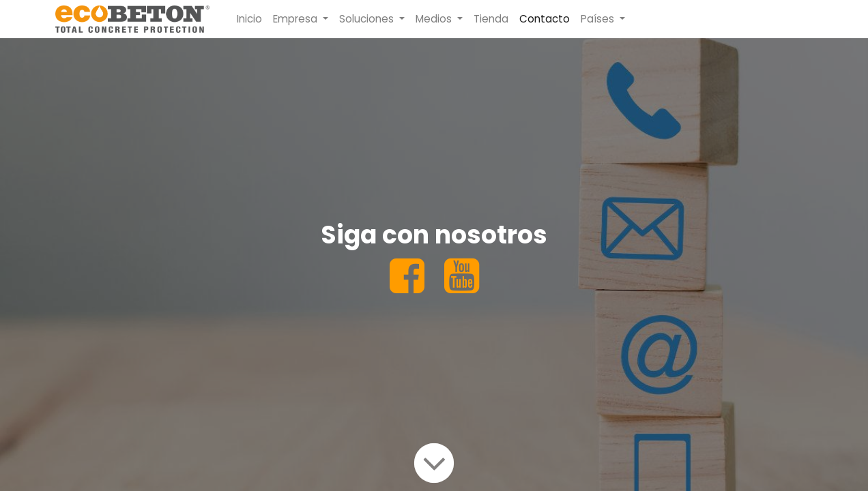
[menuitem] (249, 19)
